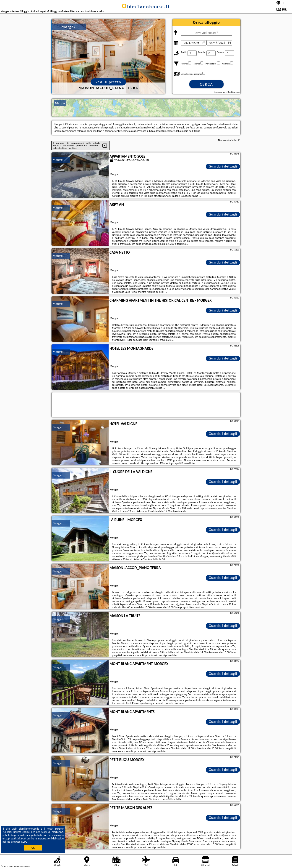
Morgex (58, 160)
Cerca (206, 84)
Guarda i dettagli (223, 166)
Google (7, 832)
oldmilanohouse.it (146, 7)
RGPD (24, 842)
